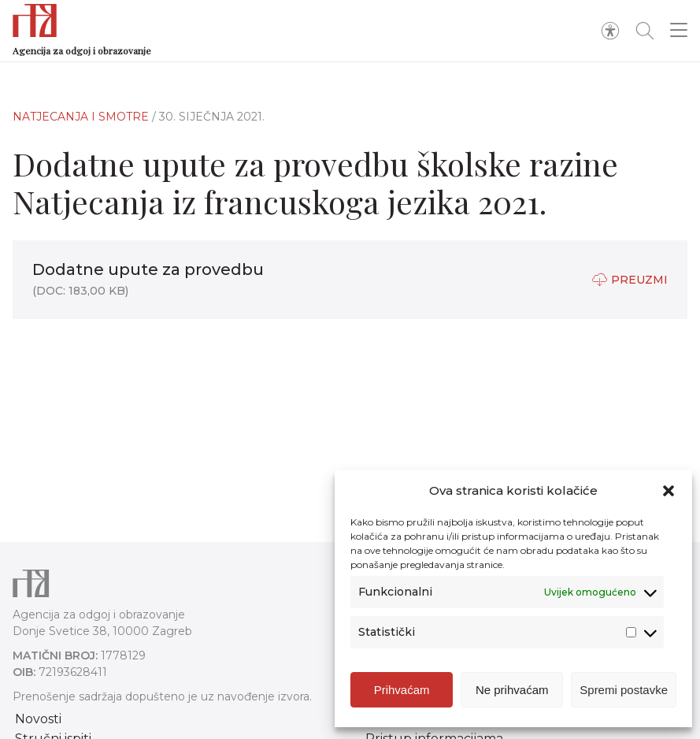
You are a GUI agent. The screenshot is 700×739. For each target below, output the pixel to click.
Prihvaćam (402, 690)
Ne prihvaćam (512, 690)
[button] (669, 491)
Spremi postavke (624, 690)
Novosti (38, 719)
